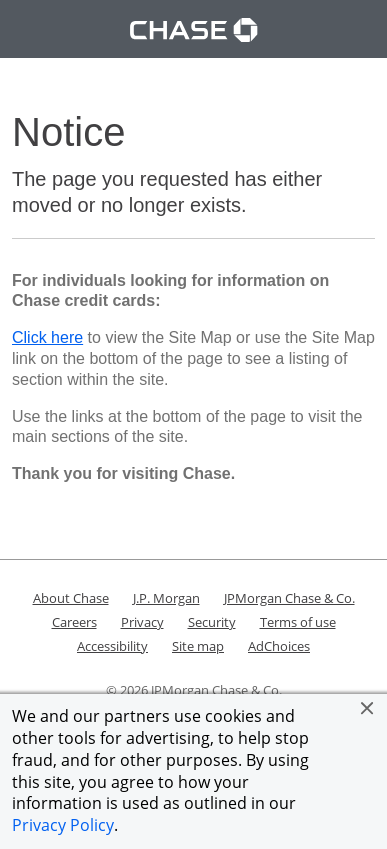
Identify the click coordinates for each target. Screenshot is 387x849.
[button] (367, 708)
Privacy (142, 622)
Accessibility (112, 646)
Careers (74, 622)
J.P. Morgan (166, 598)
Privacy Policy (63, 825)
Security (212, 622)
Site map (198, 646)
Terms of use (298, 622)
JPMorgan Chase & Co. (289, 598)
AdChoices (279, 646)
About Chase (71, 598)
